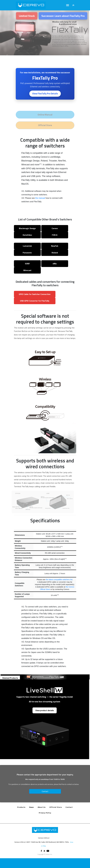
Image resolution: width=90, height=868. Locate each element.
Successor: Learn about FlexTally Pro (63, 16)
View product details (45, 710)
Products (21, 807)
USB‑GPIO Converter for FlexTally (35, 301)
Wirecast (27, 270)
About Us (42, 807)
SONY (27, 264)
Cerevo (55, 228)
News (32, 807)
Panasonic (27, 253)
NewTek (55, 246)
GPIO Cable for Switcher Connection (35, 294)
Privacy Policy (45, 813)
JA (73, 5)
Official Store (56, 807)
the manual (40, 198)
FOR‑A (55, 235)
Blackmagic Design (27, 228)
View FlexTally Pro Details (45, 94)
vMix (55, 264)
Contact (45, 791)
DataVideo (27, 235)
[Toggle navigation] (68, 5)
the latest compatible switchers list (59, 580)
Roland (55, 253)
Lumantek (27, 246)
